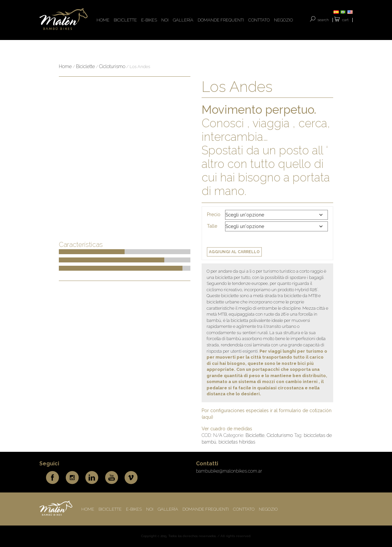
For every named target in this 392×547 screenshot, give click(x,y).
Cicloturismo (112, 66)
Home (65, 66)
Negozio (283, 20)
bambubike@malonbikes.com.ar (229, 471)
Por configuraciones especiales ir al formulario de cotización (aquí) (267, 414)
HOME (103, 20)
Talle (212, 226)
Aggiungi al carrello (234, 252)
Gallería (183, 20)
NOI (165, 20)
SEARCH (323, 20)
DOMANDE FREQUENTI (221, 20)
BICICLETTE (125, 20)
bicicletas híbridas (237, 442)
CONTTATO (259, 20)
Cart (345, 20)
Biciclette (85, 66)
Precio (214, 215)
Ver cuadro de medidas (227, 429)
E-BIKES (149, 20)
